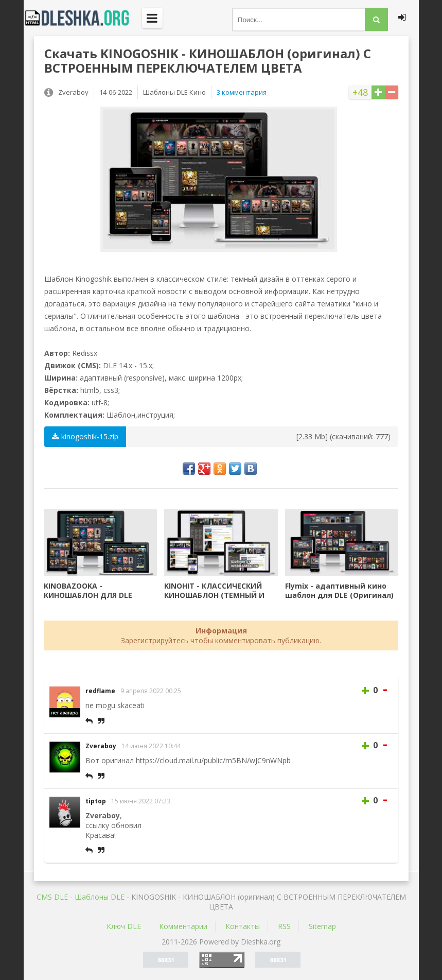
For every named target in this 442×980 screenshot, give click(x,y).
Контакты (243, 926)
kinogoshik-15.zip (85, 436)
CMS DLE (52, 897)
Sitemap (322, 926)
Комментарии (183, 926)
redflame (100, 691)
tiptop (96, 801)
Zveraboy (101, 746)
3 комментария (242, 92)
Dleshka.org (83, 18)
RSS (284, 926)
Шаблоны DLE (100, 897)
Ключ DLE (124, 926)
